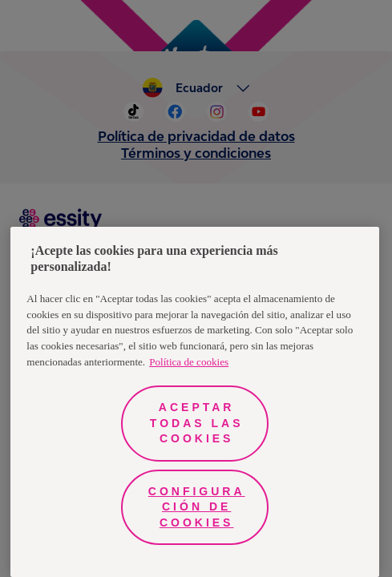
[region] (195, 402)
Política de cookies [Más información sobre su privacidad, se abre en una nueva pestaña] (189, 362)
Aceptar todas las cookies (197, 423)
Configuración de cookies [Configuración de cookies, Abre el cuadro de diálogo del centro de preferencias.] (197, 507)
